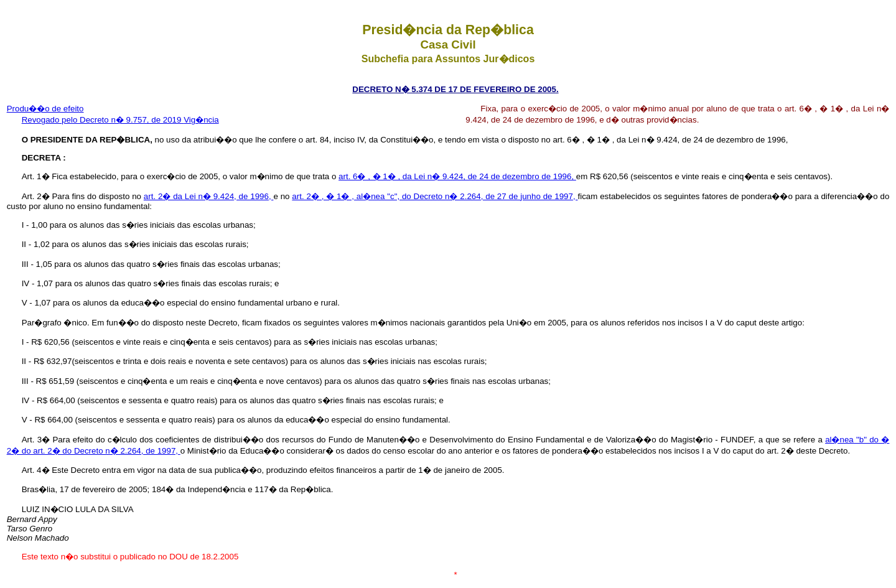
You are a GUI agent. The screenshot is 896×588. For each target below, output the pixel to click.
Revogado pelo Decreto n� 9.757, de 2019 (103, 120)
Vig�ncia (201, 120)
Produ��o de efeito (45, 109)
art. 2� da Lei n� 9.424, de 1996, (209, 196)
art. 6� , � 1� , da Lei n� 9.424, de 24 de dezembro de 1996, (457, 176)
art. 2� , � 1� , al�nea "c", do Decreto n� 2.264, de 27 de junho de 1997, (435, 196)
